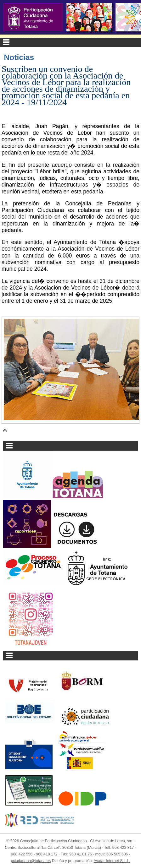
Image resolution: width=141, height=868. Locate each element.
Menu (70, 42)
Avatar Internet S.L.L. (112, 861)
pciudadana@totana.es (31, 861)
